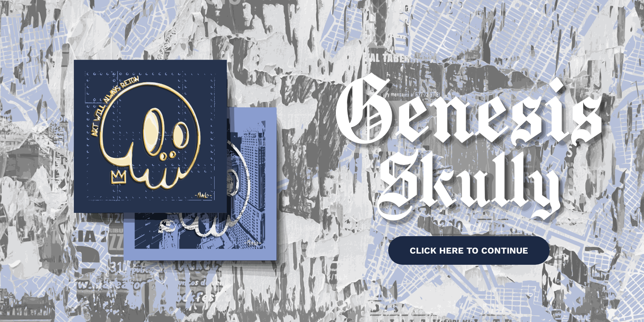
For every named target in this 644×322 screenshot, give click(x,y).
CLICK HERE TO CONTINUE (469, 250)
